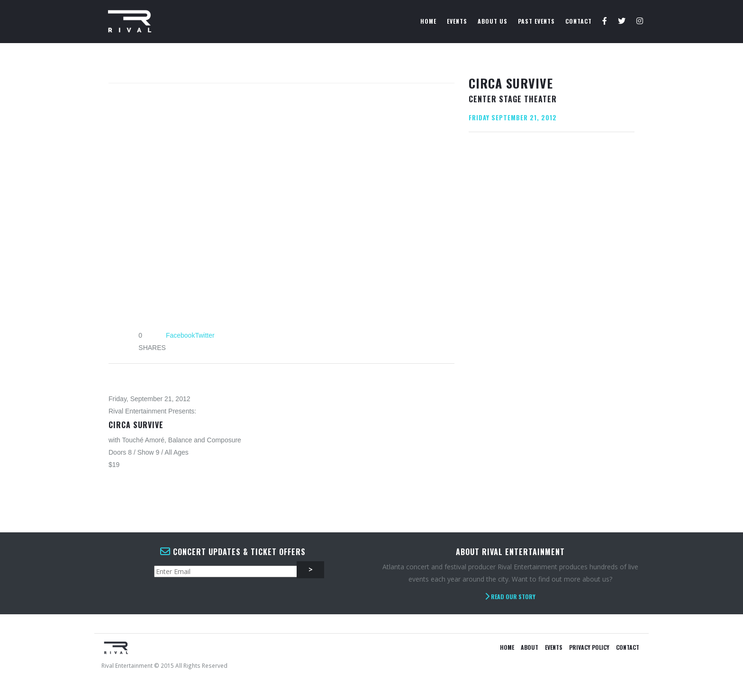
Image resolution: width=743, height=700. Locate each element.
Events (457, 21)
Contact (579, 21)
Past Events (536, 21)
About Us (493, 21)
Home (428, 21)
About (530, 647)
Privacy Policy (589, 647)
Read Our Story (510, 597)
